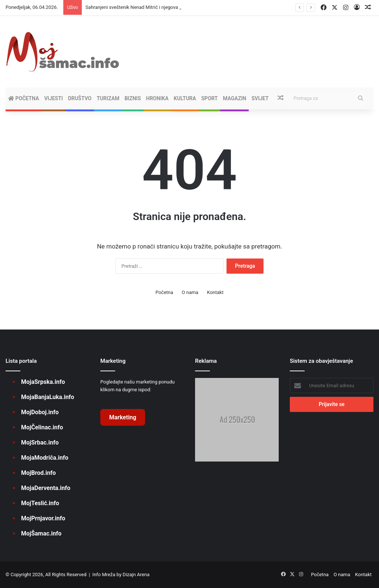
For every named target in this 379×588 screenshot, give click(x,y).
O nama (190, 292)
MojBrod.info (38, 473)
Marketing (123, 417)
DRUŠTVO (80, 98)
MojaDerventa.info (46, 488)
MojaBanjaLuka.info (48, 397)
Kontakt (215, 292)
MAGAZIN (234, 98)
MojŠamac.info (41, 533)
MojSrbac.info (40, 442)
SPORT (210, 98)
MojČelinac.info (42, 427)
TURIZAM (108, 98)
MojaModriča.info (45, 458)
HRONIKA (157, 98)
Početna (24, 98)
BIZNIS (133, 98)
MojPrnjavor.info (43, 518)
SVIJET (260, 98)
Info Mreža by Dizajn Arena (121, 575)
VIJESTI (53, 98)
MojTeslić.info (40, 503)
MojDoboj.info (40, 412)
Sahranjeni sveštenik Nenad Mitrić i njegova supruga (141, 7)
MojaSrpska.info (43, 382)
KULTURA (185, 98)
